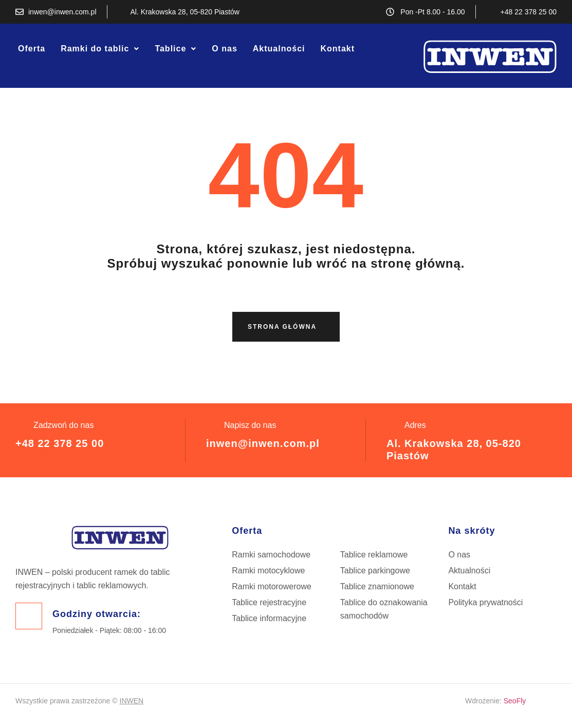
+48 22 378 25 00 (60, 443)
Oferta (32, 49)
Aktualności (279, 49)
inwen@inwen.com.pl (263, 443)
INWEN (132, 701)
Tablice (176, 49)
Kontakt (337, 49)
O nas (224, 49)
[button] (100, 49)
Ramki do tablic (100, 49)
